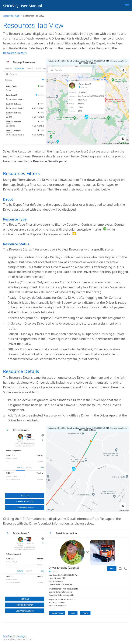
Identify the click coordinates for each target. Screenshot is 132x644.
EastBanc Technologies (15, 636)
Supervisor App (11, 16)
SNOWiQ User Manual (23, 6)
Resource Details (15, 53)
